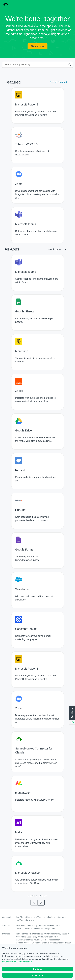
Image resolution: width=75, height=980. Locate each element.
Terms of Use (22, 934)
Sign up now (37, 46)
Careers (36, 928)
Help (54, 928)
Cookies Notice (24, 962)
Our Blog (20, 917)
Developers (31, 920)
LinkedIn (49, 917)
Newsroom (53, 925)
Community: (8, 917)
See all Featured (58, 82)
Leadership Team (24, 925)
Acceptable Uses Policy (27, 937)
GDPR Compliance (25, 940)
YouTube (20, 920)
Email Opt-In (41, 940)
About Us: (7, 925)
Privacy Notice (9, 962)
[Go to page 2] (41, 903)
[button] (72, 715)
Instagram (60, 917)
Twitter (40, 917)
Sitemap (46, 928)
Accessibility (54, 940)
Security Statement (48, 937)
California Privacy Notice (56, 934)
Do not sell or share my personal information (52, 943)
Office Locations (23, 928)
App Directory (40, 925)
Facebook (31, 917)
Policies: (6, 934)
